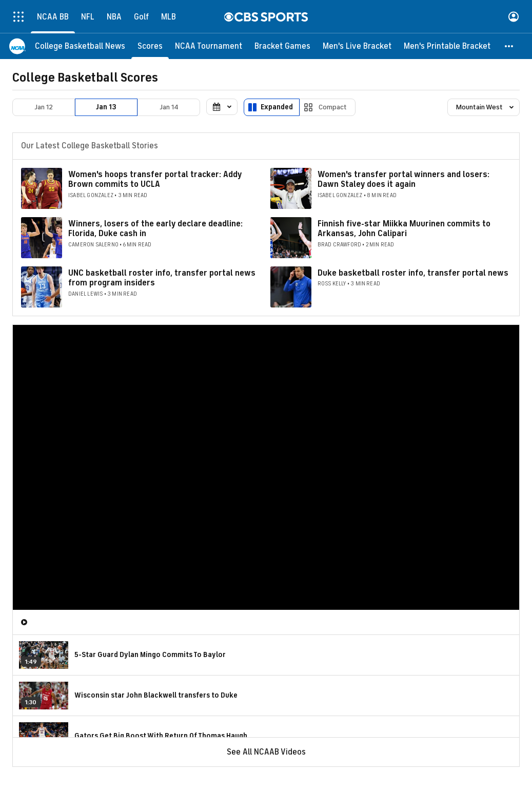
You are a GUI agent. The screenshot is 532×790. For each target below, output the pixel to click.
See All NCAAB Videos (266, 752)
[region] (266, 467)
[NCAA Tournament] (209, 46)
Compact (333, 107)
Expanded (277, 107)
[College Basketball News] (80, 46)
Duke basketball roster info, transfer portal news (413, 273)
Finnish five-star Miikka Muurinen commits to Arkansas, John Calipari (404, 229)
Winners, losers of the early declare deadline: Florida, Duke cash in (155, 229)
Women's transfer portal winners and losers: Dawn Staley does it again (403, 179)
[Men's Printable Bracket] (447, 46)
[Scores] (150, 46)
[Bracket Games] (282, 46)
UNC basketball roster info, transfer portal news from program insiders (162, 278)
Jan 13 (106, 107)
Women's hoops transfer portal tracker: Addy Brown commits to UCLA (155, 179)
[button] (509, 46)
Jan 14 (169, 107)
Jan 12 (44, 107)
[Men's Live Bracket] (357, 46)
